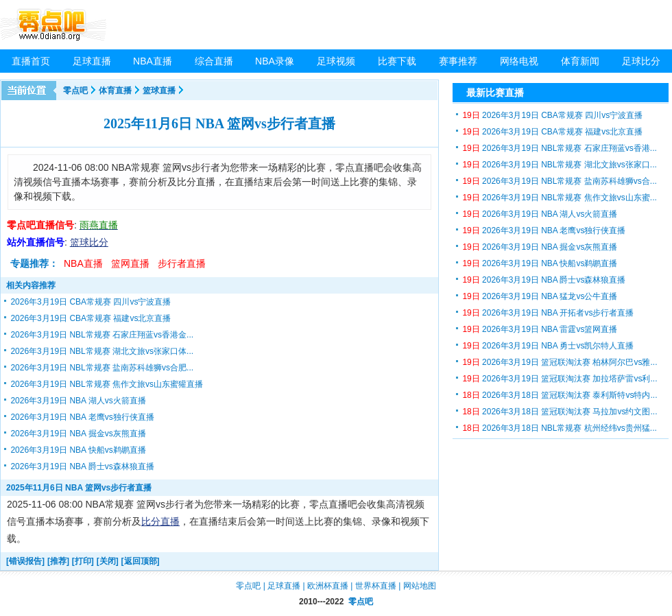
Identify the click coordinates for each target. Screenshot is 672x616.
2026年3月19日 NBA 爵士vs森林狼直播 (82, 466)
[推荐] (58, 561)
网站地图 (420, 586)
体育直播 (115, 91)
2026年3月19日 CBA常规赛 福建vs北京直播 (91, 318)
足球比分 (641, 61)
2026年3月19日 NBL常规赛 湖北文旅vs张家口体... (102, 351)
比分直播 (160, 521)
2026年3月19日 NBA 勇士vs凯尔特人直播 (548, 346)
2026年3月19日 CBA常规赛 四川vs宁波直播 (91, 302)
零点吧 (75, 91)
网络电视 (519, 61)
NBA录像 (275, 61)
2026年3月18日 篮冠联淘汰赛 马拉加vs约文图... (560, 412)
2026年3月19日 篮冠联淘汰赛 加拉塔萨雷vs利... (560, 379)
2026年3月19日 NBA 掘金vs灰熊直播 (78, 434)
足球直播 (92, 61)
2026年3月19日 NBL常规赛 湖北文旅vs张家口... (559, 165)
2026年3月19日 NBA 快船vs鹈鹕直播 (78, 450)
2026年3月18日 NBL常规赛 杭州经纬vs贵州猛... (559, 428)
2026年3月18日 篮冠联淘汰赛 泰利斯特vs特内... (560, 395)
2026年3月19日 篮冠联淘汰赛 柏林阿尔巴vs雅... (560, 362)
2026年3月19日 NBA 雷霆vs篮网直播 (540, 329)
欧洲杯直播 (328, 586)
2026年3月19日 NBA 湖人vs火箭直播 (78, 401)
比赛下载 (397, 61)
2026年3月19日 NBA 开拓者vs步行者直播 (548, 313)
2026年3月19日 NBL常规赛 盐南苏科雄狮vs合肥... (102, 368)
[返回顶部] (141, 561)
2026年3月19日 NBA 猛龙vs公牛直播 (540, 296)
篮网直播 (130, 263)
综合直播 (214, 61)
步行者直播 (182, 263)
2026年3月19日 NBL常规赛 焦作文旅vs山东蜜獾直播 (107, 384)
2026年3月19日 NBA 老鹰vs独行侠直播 (82, 417)
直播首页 (31, 61)
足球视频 (336, 61)
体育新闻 (580, 61)
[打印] (83, 561)
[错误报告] (25, 561)
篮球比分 (89, 242)
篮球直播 (159, 91)
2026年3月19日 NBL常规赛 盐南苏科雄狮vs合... (559, 181)
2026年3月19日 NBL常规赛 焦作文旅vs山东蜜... (559, 198)
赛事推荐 (458, 61)
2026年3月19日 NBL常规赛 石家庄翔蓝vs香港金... (102, 335)
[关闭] (108, 561)
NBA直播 (153, 61)
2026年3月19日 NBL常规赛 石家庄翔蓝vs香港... (559, 148)
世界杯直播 (376, 586)
